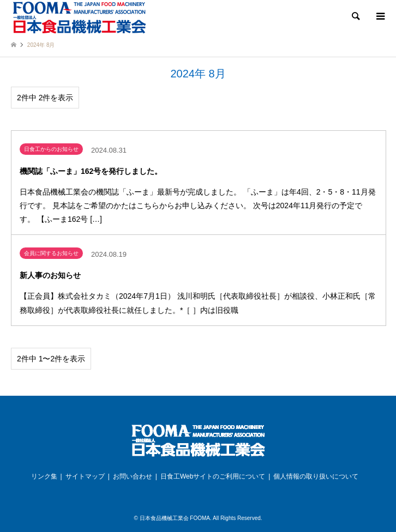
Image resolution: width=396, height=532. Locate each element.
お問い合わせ (133, 476)
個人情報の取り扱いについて (316, 476)
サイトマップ (85, 476)
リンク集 (44, 476)
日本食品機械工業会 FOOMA (175, 518)
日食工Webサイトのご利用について (213, 476)
